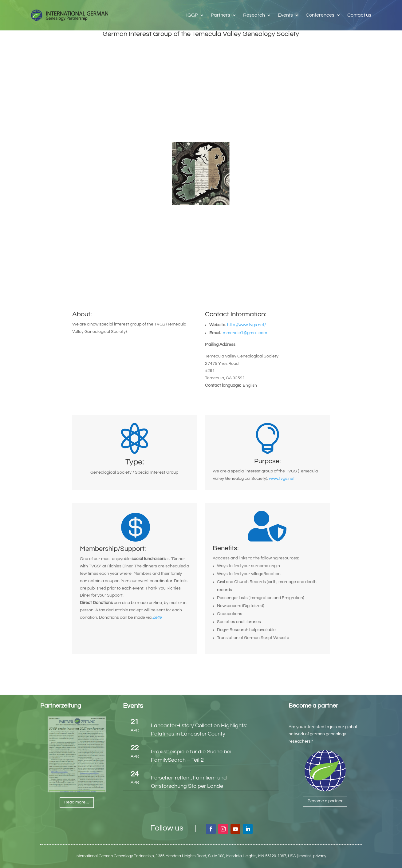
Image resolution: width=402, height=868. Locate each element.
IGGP (192, 15)
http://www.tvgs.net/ (246, 325)
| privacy (319, 856)
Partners (221, 15)
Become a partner (325, 801)
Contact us (359, 15)
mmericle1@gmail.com (246, 333)
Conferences (320, 15)
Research (254, 15)
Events (285, 15)
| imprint (304, 856)
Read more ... (77, 802)
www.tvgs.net (282, 479)
